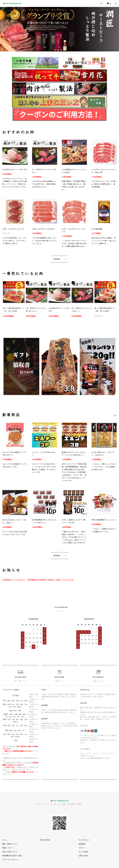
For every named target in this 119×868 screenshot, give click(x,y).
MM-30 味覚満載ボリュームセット (104, 520)
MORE (57, 259)
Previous (6, 290)
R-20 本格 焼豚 (97, 229)
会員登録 (82, 844)
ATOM (47, 840)
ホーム (5, 840)
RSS (42, 840)
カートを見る (83, 852)
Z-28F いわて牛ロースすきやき (43, 229)
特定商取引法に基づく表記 (12, 856)
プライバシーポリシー (10, 860)
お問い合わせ (83, 856)
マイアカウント (84, 840)
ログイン (82, 848)
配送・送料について (10, 844)
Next (113, 290)
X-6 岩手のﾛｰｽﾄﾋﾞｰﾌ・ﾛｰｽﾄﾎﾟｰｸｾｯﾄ (15, 170)
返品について (7, 848)
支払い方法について (10, 852)
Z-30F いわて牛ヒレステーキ (13, 229)
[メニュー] (116, 3)
